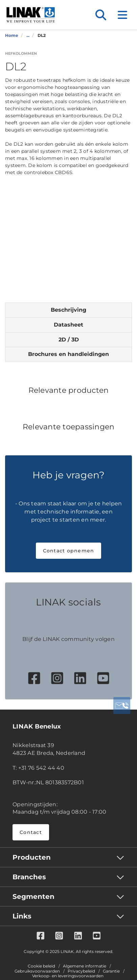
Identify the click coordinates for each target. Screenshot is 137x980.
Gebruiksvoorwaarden (37, 971)
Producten (32, 857)
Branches (29, 877)
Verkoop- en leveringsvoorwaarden (68, 976)
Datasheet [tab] (68, 325)
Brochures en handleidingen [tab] (68, 354)
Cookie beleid (41, 966)
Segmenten (33, 897)
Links (22, 916)
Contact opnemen (69, 551)
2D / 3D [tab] (69, 340)
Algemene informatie (85, 966)
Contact (31, 832)
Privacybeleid (81, 971)
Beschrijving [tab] (68, 310)
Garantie (111, 971)
